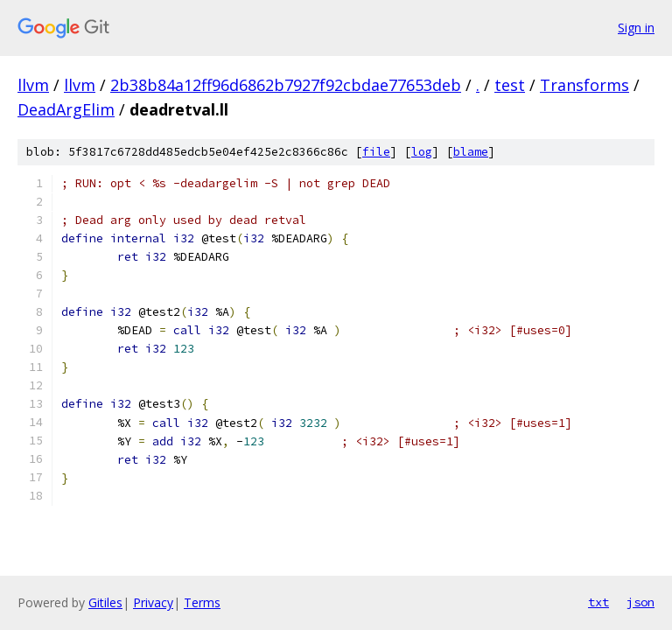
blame (471, 152)
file (376, 152)
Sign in (636, 28)
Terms (202, 602)
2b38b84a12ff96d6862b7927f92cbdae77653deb (286, 85)
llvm (33, 85)
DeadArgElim (66, 109)
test (510, 85)
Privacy (153, 602)
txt (598, 602)
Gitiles (105, 602)
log (422, 152)
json (640, 602)
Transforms (584, 85)
